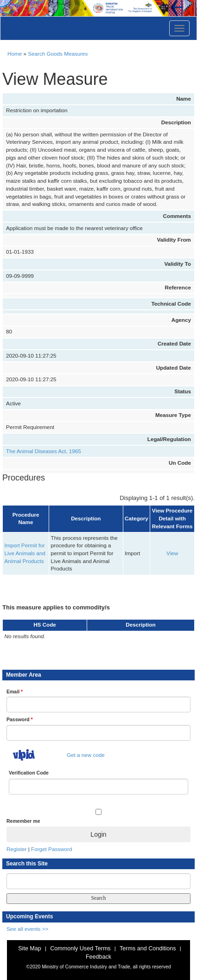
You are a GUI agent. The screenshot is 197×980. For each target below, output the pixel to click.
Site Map (30, 948)
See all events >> (27, 929)
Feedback (98, 957)
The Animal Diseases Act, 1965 (44, 451)
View (172, 553)
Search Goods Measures (58, 54)
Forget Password (51, 849)
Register (17, 849)
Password (20, 719)
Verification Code (29, 773)
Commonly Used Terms (80, 948)
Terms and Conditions (148, 948)
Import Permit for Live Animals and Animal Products (25, 553)
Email (15, 692)
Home (15, 54)
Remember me (23, 821)
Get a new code (86, 755)
